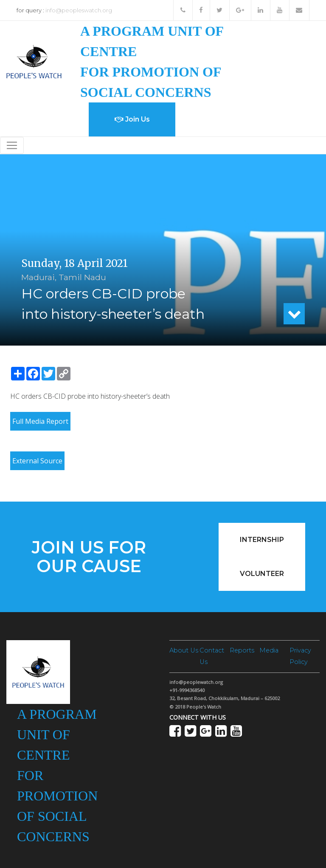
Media (269, 650)
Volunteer (262, 574)
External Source (37, 461)
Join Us (132, 119)
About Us (184, 650)
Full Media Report (40, 421)
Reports (242, 650)
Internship (262, 540)
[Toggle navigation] (12, 145)
